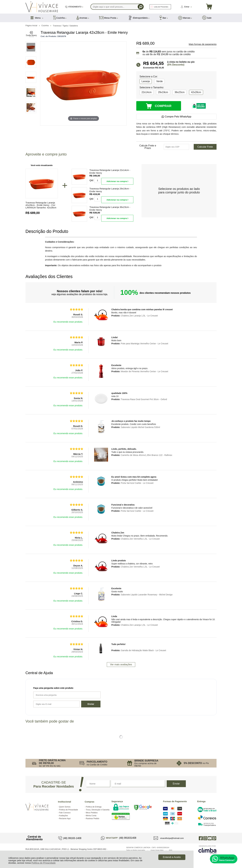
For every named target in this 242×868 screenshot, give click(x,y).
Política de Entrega (94, 807)
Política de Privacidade (43, 863)
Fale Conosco (65, 813)
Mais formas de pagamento (203, 44)
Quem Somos (65, 807)
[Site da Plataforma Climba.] (207, 850)
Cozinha (45, 26)
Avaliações (63, 816)
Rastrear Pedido (93, 819)
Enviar (91, 704)
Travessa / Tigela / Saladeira (65, 26)
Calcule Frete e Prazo (148, 147)
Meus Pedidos (92, 813)
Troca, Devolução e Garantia (98, 810)
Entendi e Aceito (172, 857)
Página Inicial (32, 26)
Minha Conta (91, 816)
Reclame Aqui (65, 819)
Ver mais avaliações (121, 664)
